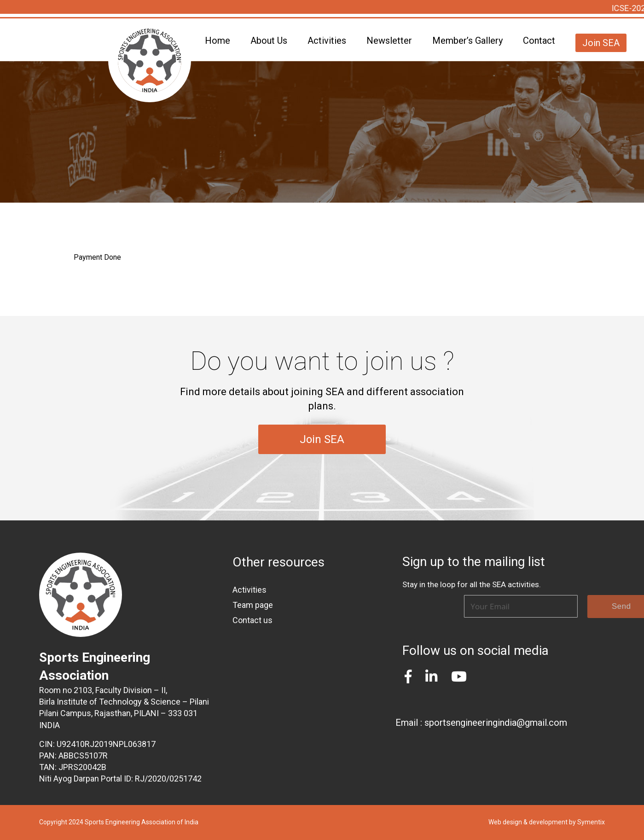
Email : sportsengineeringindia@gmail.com (481, 723)
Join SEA (601, 43)
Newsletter (389, 41)
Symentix (591, 822)
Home (218, 41)
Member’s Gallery (467, 41)
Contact (539, 41)
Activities (327, 41)
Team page (253, 605)
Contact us (252, 620)
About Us (269, 41)
